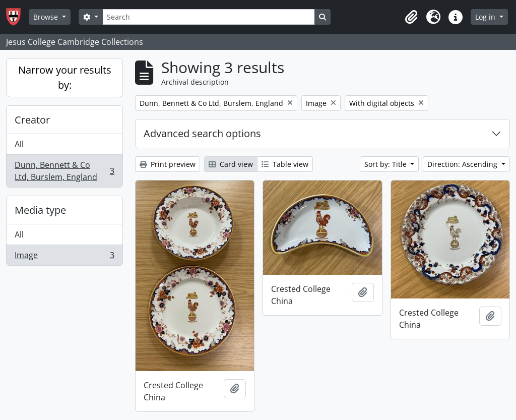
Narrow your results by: (65, 77)
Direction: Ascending (463, 164)
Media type (40, 210)
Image (64, 257)
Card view (231, 164)
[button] (411, 17)
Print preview (168, 164)
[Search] (209, 17)
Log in (486, 17)
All (19, 144)
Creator (32, 120)
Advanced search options (202, 133)
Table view (285, 164)
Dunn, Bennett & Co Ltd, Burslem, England (64, 171)
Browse (47, 17)
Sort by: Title (386, 164)
